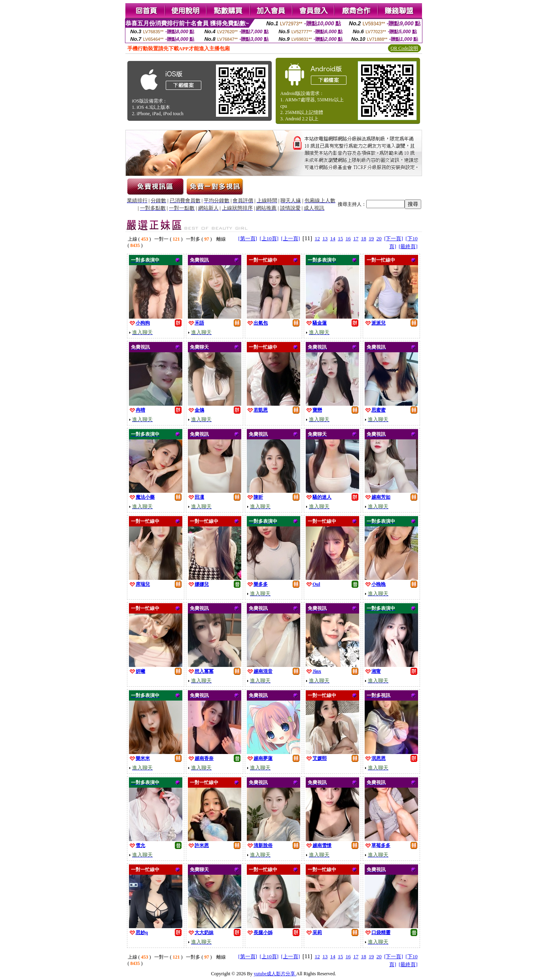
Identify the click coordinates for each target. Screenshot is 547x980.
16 (348, 238)
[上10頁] (269, 238)
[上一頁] (291, 238)
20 (379, 238)
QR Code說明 (404, 48)
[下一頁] (394, 238)
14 (333, 238)
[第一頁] (248, 238)
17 (356, 238)
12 (317, 238)
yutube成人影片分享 (275, 974)
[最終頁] (408, 246)
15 (340, 238)
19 (371, 238)
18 (364, 238)
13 (325, 238)
